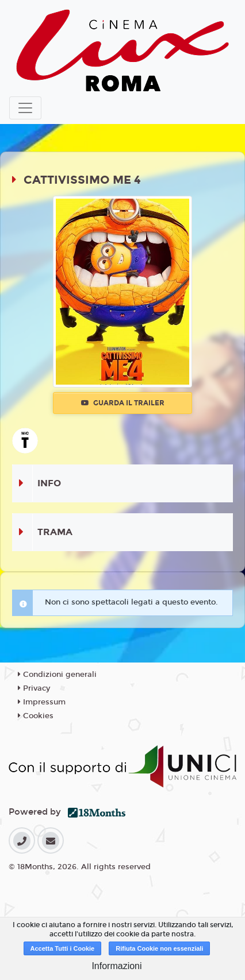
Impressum (42, 702)
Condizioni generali (57, 675)
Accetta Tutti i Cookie (63, 948)
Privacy (34, 688)
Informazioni (116, 966)
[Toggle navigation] (25, 108)
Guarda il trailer (123, 403)
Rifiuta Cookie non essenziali (159, 948)
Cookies (36, 716)
